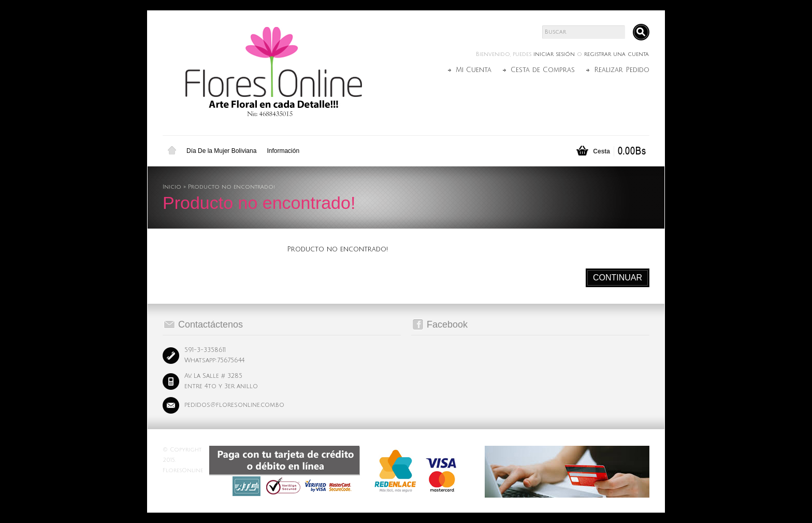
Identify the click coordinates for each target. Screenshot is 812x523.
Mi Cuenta (474, 70)
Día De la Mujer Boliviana (221, 151)
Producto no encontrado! (231, 187)
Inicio (172, 151)
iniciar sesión (554, 54)
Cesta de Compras (543, 70)
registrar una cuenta (617, 54)
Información (283, 151)
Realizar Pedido (622, 70)
